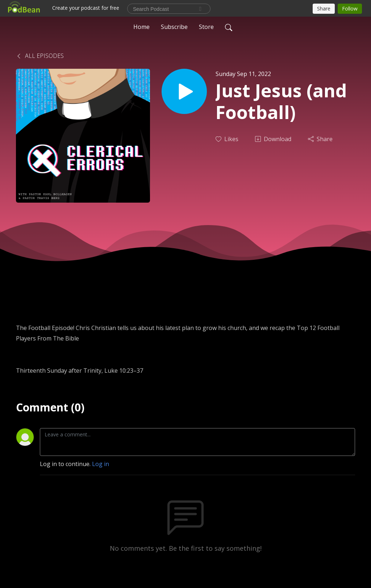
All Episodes (40, 56)
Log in (101, 464)
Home (141, 27)
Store (206, 27)
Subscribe (174, 27)
